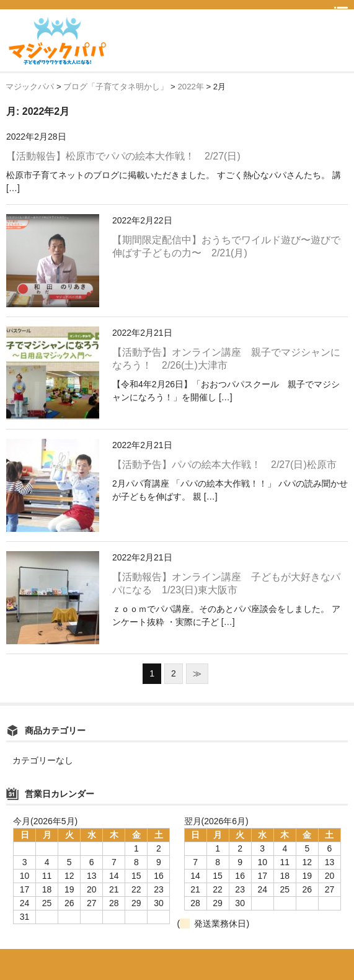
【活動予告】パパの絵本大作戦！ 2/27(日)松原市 (224, 465)
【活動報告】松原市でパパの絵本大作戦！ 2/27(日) (123, 156)
